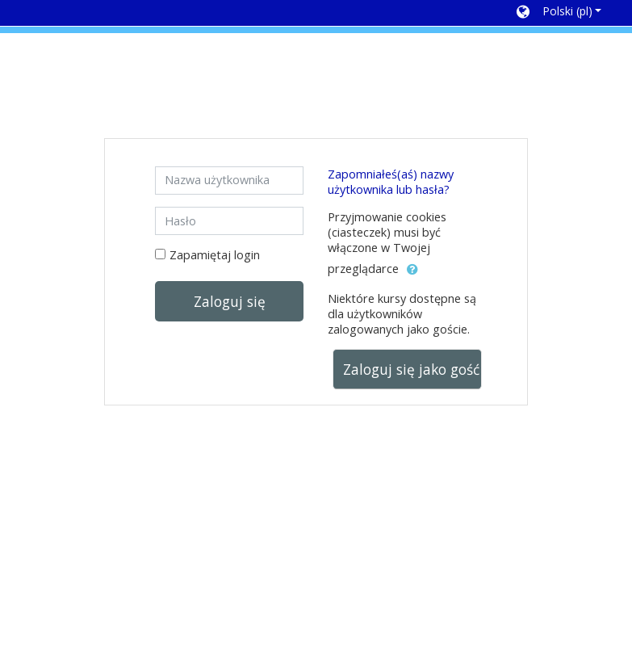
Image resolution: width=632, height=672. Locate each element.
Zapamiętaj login (215, 255)
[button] (559, 13)
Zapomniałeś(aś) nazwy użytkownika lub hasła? (391, 182)
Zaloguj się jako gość (411, 369)
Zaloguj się (230, 301)
